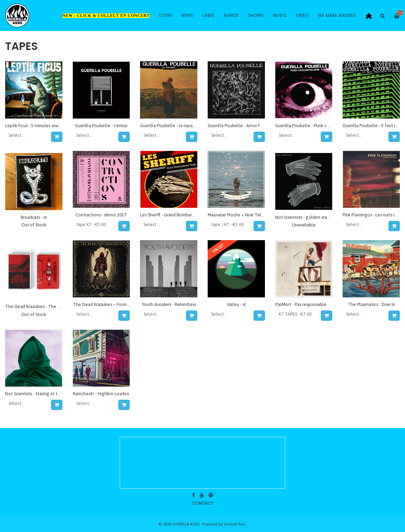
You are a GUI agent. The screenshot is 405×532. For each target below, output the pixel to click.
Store (166, 16)
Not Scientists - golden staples (305, 217)
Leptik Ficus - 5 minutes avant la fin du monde (50, 126)
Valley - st (236, 304)
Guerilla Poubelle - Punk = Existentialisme (317, 126)
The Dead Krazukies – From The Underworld (117, 304)
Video (303, 16)
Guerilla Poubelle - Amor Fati (236, 126)
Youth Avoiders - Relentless (169, 304)
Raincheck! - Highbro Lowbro (101, 394)
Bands (231, 16)
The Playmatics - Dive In (371, 304)
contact (203, 503)
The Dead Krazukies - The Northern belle (46, 306)
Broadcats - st (34, 217)
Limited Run (235, 524)
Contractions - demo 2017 (101, 215)
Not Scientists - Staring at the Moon (40, 394)
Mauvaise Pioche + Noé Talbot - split (244, 215)
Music (280, 16)
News (187, 16)
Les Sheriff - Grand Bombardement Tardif (180, 215)
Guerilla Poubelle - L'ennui (101, 126)
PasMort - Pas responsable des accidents (315, 304)
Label (209, 16)
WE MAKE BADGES (337, 16)
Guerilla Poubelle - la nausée (169, 126)
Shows (256, 16)
